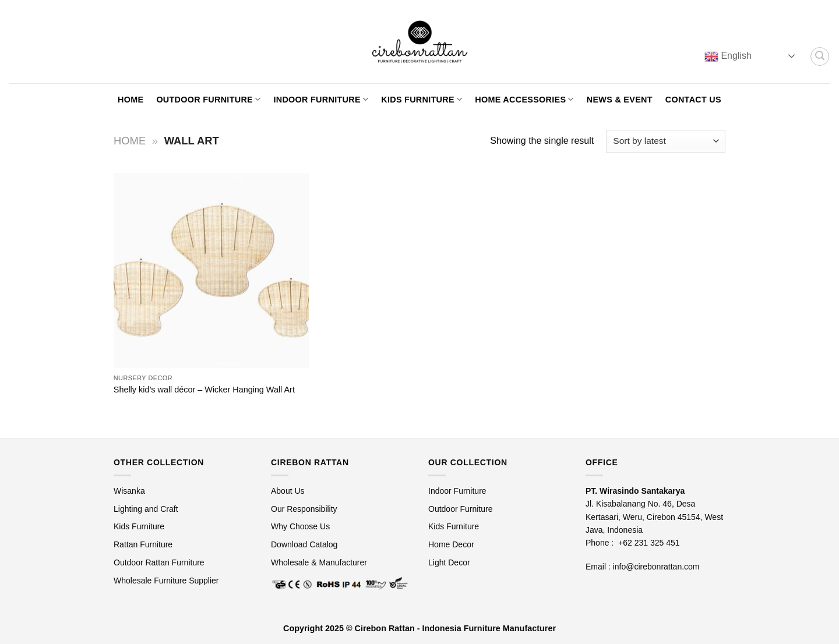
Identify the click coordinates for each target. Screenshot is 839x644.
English (728, 56)
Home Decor (451, 544)
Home (131, 100)
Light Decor (449, 562)
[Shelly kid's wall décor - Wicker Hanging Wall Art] (211, 270)
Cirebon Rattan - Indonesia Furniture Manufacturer (455, 628)
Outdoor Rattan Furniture (159, 562)
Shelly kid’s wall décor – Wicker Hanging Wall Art (204, 390)
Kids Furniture (422, 99)
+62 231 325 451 (649, 543)
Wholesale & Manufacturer (319, 562)
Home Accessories (524, 99)
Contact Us (693, 100)
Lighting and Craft (146, 509)
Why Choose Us (300, 526)
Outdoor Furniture (208, 99)
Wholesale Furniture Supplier (166, 581)
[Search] (820, 56)
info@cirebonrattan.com (656, 567)
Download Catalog (304, 544)
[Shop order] (666, 141)
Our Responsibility (304, 509)
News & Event (620, 100)
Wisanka (131, 491)
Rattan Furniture (144, 544)
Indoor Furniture (321, 99)
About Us (288, 491)
